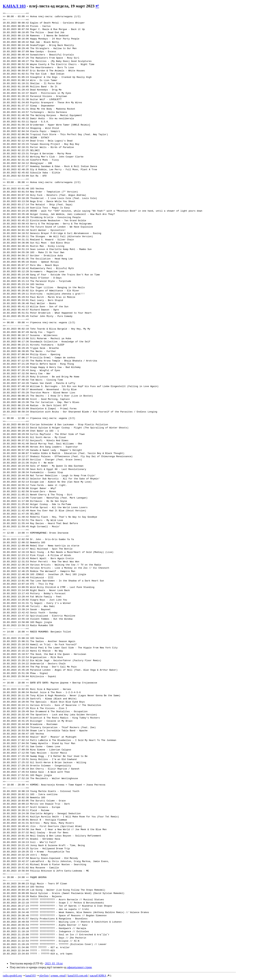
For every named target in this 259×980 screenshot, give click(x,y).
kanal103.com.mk (78, 976)
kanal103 (31, 976)
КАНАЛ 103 (14, 6)
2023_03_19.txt (54, 963)
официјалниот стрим (79, 967)
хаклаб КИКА (98, 976)
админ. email (58, 976)
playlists (44, 976)
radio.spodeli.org (12, 976)
